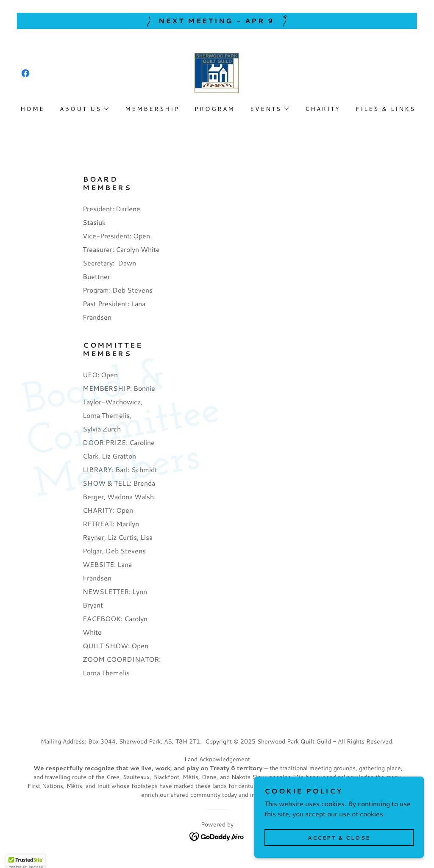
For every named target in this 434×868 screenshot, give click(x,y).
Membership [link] (152, 109)
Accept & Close (339, 849)
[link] (25, 73)
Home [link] (32, 109)
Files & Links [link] (385, 109)
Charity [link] (323, 109)
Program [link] (215, 109)
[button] (84, 109)
